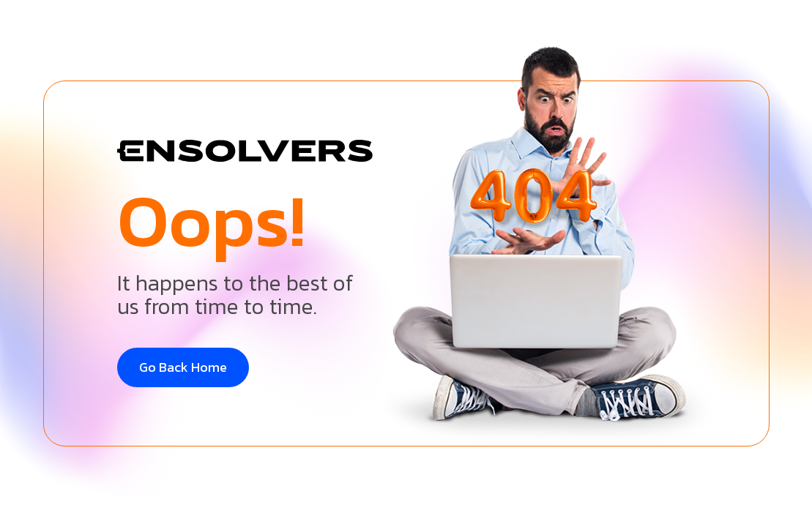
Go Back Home (183, 367)
